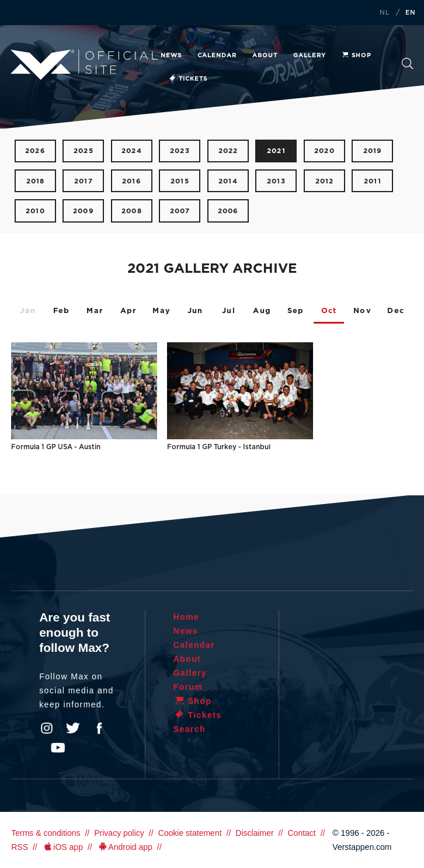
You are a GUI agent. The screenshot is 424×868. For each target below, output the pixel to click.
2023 (180, 151)
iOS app (62, 847)
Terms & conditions (46, 833)
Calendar (217, 55)
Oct (329, 311)
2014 (228, 181)
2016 (132, 181)
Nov (362, 311)
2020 (324, 151)
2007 (180, 211)
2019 (373, 151)
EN (411, 13)
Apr (128, 311)
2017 (84, 181)
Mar (95, 311)
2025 (84, 151)
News (171, 55)
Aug (262, 311)
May (161, 311)
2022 (228, 151)
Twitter (73, 728)
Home (187, 617)
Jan (28, 311)
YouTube (58, 748)
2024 (132, 151)
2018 (36, 181)
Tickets (188, 79)
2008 (132, 211)
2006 (228, 211)
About (265, 55)
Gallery (310, 55)
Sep (296, 311)
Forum (188, 687)
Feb (62, 311)
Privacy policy (119, 833)
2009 (84, 211)
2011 (373, 181)
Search (408, 64)
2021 (276, 151)
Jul (229, 311)
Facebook (99, 728)
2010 (35, 211)
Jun (195, 311)
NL (385, 13)
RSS (20, 847)
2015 (180, 181)
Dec (396, 311)
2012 (325, 181)
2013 (276, 181)
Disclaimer (254, 833)
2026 (35, 151)
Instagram (47, 728)
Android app (125, 847)
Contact (301, 833)
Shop (356, 55)
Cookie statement (190, 833)
